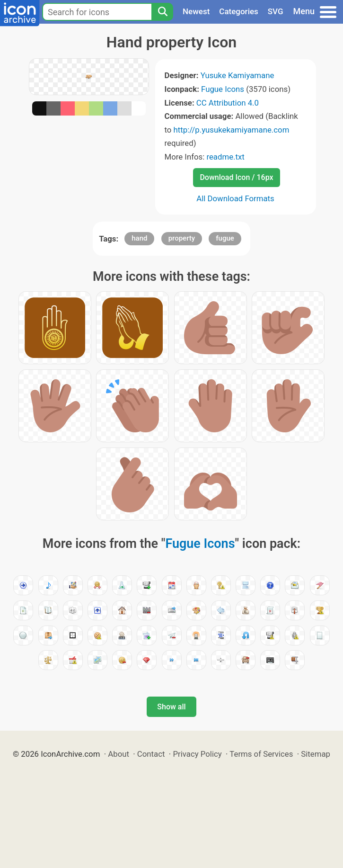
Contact (151, 754)
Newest (196, 11)
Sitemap (316, 754)
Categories (239, 11)
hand (139, 238)
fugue (225, 238)
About (119, 754)
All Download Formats (235, 198)
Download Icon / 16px (236, 177)
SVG (276, 11)
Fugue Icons (223, 89)
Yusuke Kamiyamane (237, 75)
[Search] (162, 12)
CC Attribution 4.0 (228, 103)
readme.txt (225, 157)
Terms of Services (261, 754)
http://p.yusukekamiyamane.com (232, 130)
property (182, 238)
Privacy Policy (197, 754)
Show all (171, 707)
